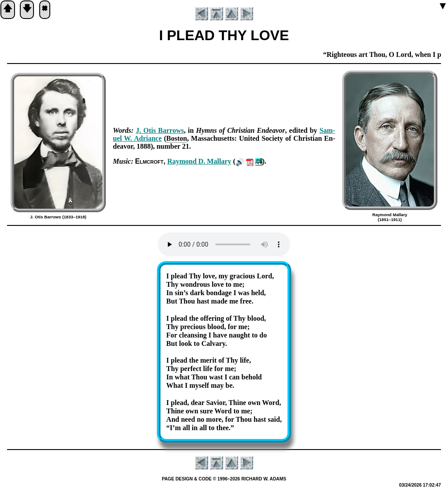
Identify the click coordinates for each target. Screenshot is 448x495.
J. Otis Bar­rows (160, 130)
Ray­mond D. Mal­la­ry (199, 161)
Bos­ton (177, 138)
